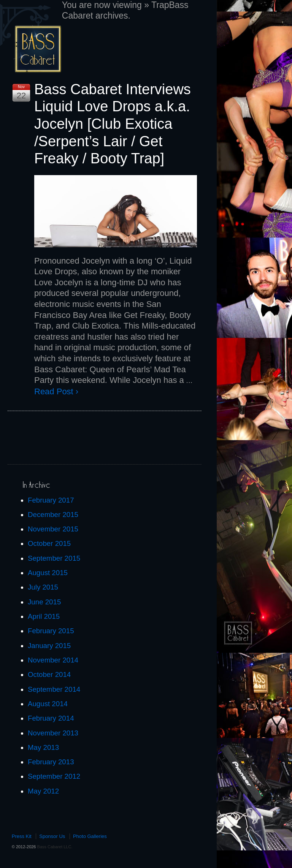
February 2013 (51, 762)
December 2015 (53, 515)
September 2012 (54, 776)
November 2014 (53, 660)
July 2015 (43, 587)
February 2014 (51, 718)
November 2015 (53, 529)
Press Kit (22, 836)
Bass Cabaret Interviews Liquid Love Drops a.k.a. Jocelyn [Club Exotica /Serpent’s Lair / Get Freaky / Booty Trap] (113, 124)
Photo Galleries (90, 836)
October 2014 (49, 674)
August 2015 (48, 573)
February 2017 (51, 500)
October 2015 (49, 543)
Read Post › (56, 391)
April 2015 (44, 616)
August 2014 (48, 704)
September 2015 (54, 558)
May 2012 (43, 791)
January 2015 (49, 646)
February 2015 (51, 631)
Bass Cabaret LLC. (54, 847)
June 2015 (44, 602)
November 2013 (53, 733)
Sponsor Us (52, 836)
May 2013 (43, 747)
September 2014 (54, 689)
